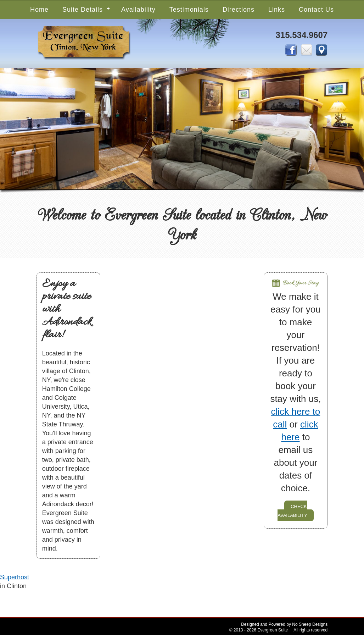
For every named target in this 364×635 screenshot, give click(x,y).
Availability (138, 10)
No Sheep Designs (310, 624)
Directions (239, 10)
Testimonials (189, 10)
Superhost (15, 577)
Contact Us (316, 10)
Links (277, 10)
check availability (292, 510)
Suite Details (83, 10)
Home (39, 10)
